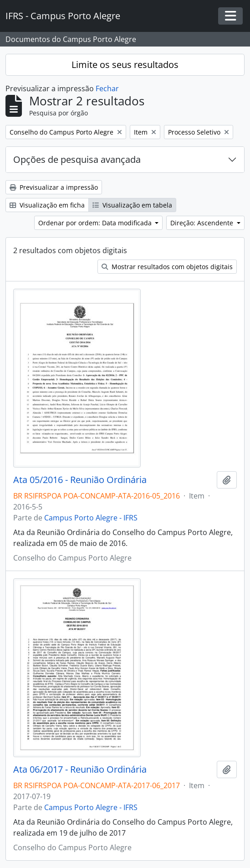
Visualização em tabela (132, 205)
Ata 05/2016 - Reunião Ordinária (80, 480)
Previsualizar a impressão (54, 187)
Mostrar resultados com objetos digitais (167, 267)
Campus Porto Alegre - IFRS (91, 518)
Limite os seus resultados (125, 65)
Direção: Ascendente (203, 223)
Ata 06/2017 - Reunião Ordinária (80, 769)
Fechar (107, 88)
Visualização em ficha (47, 205)
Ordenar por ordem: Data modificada (96, 223)
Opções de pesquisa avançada (77, 159)
